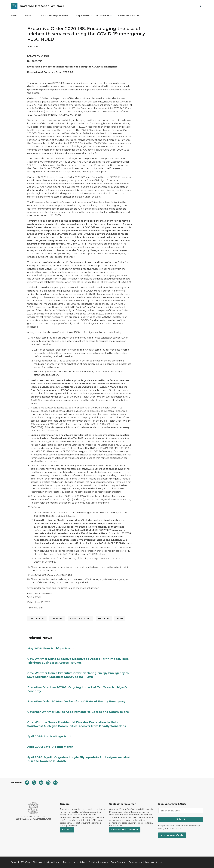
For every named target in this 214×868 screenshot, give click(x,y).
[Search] (201, 6)
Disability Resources (98, 862)
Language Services (154, 862)
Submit (181, 819)
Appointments (84, 16)
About (16, 16)
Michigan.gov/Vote (172, 835)
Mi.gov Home (53, 862)
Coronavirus (37, 619)
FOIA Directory (118, 862)
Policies (67, 862)
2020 (120, 619)
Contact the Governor (128, 16)
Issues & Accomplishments (55, 16)
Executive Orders (81, 619)
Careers (67, 830)
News (30, 16)
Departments (135, 862)
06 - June (104, 619)
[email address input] (181, 811)
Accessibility (79, 862)
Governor (57, 619)
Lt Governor (104, 16)
